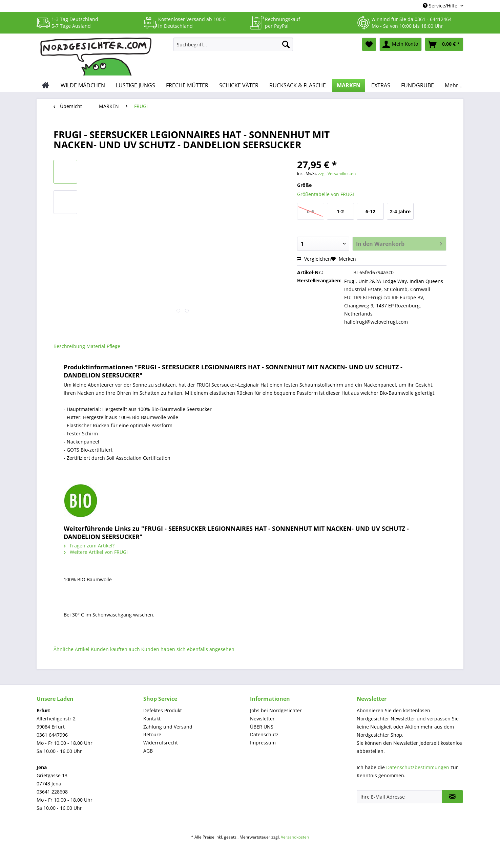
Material (96, 346)
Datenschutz (264, 734)
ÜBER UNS (262, 727)
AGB (148, 751)
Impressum (263, 743)
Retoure (152, 734)
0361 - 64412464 (433, 19)
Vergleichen (314, 259)
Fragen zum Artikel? (89, 546)
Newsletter (262, 719)
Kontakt (152, 719)
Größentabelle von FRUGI (326, 194)
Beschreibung (69, 346)
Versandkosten (295, 837)
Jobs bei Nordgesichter (276, 710)
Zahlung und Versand (168, 727)
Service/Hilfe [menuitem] (441, 6)
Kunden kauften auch (115, 649)
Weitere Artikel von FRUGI (96, 552)
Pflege (113, 346)
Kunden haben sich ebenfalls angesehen (188, 649)
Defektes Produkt (163, 710)
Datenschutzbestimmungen (418, 767)
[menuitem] (233, 48)
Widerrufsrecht (161, 743)
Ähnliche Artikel (71, 649)
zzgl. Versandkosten (337, 173)
